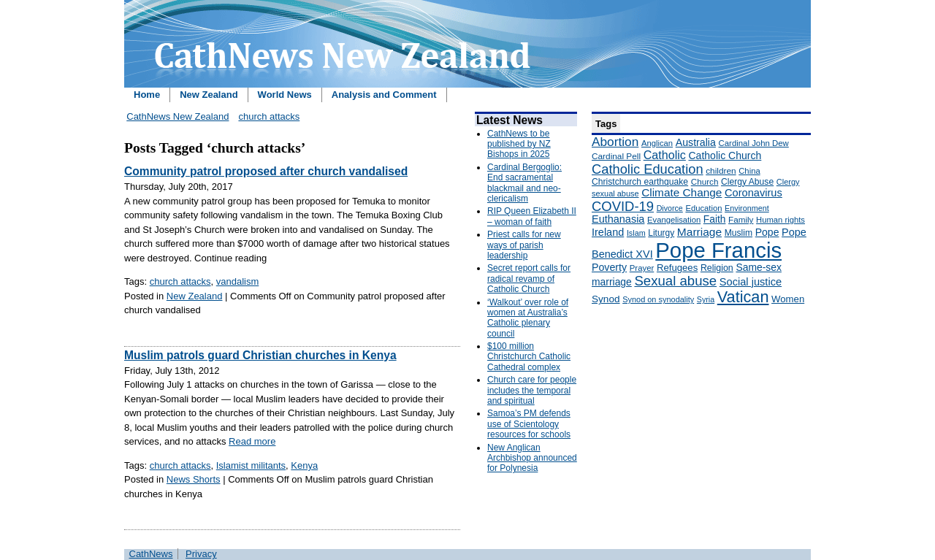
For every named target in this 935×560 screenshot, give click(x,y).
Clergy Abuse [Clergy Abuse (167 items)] (747, 182)
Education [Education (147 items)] (703, 208)
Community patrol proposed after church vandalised (266, 171)
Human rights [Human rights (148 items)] (781, 220)
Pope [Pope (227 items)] (767, 232)
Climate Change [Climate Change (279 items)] (682, 192)
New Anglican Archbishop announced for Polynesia (532, 458)
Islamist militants (251, 465)
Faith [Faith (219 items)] (715, 219)
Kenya (304, 465)
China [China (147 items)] (749, 171)
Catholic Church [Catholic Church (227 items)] (725, 156)
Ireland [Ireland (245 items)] (608, 232)
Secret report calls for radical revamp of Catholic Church (529, 279)
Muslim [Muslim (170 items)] (739, 233)
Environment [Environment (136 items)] (747, 208)
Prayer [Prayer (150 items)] (642, 268)
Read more (252, 441)
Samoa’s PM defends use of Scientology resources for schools (529, 424)
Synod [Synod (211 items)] (606, 299)
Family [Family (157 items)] (741, 219)
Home (147, 95)
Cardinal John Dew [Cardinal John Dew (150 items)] (754, 143)
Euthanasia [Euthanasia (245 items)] (618, 219)
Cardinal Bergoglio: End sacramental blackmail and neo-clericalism (524, 183)
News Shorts (194, 479)
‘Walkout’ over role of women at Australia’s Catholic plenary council (528, 318)
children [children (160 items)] (721, 171)
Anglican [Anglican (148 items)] (657, 143)
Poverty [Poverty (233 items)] (609, 267)
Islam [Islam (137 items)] (636, 233)
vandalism (238, 281)
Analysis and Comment (384, 95)
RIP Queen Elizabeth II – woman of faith (532, 216)
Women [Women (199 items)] (788, 299)
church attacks (269, 116)
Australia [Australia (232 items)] (696, 142)
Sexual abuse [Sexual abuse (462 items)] (675, 281)
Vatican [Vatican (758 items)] (743, 297)
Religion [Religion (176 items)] (717, 268)
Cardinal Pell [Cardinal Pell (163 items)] (616, 156)
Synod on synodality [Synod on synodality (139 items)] (658, 299)
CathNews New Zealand (178, 116)
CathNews (151, 554)
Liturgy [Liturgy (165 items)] (661, 233)
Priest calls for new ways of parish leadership (524, 245)
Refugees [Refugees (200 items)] (677, 268)
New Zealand (209, 95)
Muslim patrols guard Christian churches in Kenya (260, 355)
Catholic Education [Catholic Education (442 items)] (648, 169)
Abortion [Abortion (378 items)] (615, 142)
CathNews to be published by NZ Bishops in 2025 (519, 144)
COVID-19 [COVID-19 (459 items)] (623, 206)
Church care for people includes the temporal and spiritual (532, 390)
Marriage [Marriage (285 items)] (699, 232)
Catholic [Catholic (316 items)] (665, 155)
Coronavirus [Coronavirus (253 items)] (753, 193)
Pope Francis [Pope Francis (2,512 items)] (718, 250)
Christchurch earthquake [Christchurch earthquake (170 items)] (640, 182)
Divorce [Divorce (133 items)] (670, 208)
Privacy (201, 554)
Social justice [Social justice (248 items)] (751, 282)
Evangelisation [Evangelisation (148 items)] (674, 220)
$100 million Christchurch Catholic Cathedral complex (529, 357)
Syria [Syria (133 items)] (706, 299)
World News (285, 95)
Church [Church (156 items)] (705, 181)
